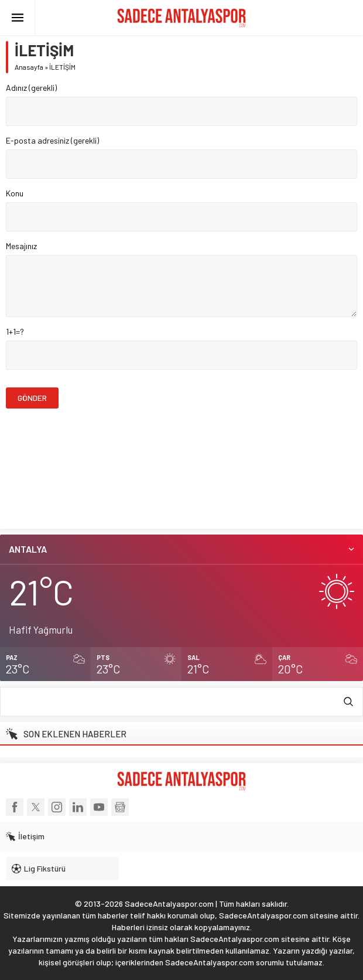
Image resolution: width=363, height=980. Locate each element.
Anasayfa (29, 67)
